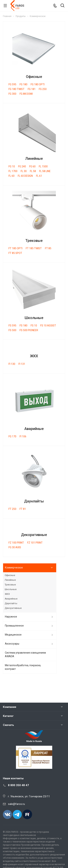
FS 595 (12, 326)
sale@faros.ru (16, 804)
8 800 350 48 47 (18, 785)
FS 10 (34, 326)
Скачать (8, 725)
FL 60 (12, 176)
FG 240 (22, 166)
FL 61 (39, 176)
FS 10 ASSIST (48, 326)
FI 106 (23, 436)
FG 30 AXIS (15, 547)
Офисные (34, 77)
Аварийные (34, 429)
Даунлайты (34, 501)
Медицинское (13, 635)
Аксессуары (12, 644)
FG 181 (32, 89)
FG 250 (43, 89)
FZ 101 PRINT (35, 543)
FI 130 (12, 364)
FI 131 (22, 364)
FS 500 (12, 330)
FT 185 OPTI (16, 248)
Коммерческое (14, 568)
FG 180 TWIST (17, 89)
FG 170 (12, 436)
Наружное (11, 617)
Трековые (34, 241)
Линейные (34, 159)
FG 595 (12, 84)
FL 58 (33, 171)
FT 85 (48, 248)
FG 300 (12, 94)
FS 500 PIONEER (29, 330)
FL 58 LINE (45, 171)
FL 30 (24, 171)
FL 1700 (13, 171)
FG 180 (23, 84)
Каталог (8, 716)
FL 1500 (43, 166)
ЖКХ (34, 356)
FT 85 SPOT (15, 253)
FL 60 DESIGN (25, 176)
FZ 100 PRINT (16, 543)
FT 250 (12, 509)
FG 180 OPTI (38, 84)
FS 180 (23, 326)
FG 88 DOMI (26, 94)
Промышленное (14, 626)
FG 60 (32, 166)
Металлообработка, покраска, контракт (23, 667)
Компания (10, 707)
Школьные (34, 318)
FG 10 (12, 166)
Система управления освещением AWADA (25, 654)
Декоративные (34, 535)
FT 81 (23, 509)
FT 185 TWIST (34, 248)
